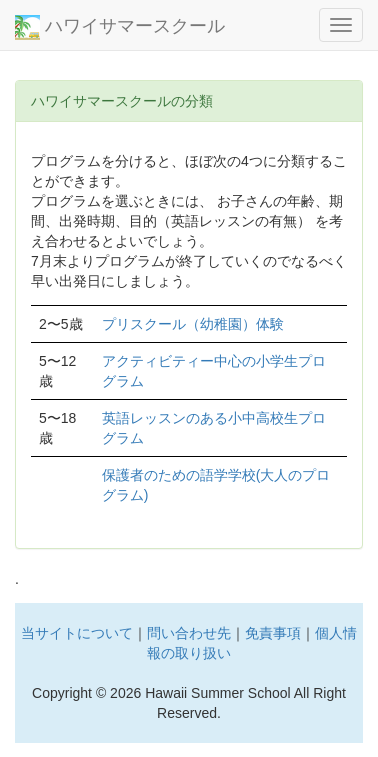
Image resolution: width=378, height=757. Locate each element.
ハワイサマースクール (120, 27)
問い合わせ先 (189, 633)
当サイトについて (77, 633)
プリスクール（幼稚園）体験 (193, 324)
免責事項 (273, 633)
